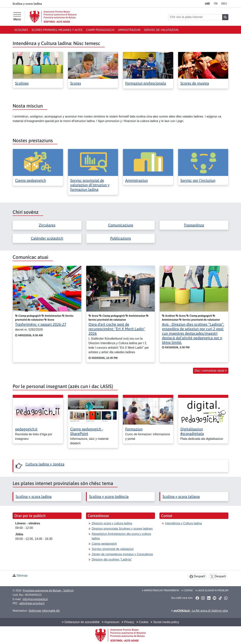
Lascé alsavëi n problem (212, 590)
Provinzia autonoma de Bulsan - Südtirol (48, 590)
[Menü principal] (17, 17)
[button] (197, 598)
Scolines (21, 30)
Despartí (197, 576)
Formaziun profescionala (146, 83)
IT (216, 3)
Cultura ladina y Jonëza (45, 464)
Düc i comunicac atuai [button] (211, 371)
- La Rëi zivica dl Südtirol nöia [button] (199, 611)
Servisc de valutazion (161, 30)
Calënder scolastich (47, 238)
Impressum (111, 622)
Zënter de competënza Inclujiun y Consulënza (122, 554)
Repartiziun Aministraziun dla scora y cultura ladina (121, 536)
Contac (187, 590)
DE (224, 3)
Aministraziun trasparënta (161, 590)
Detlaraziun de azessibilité (81, 622)
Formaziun (134, 429)
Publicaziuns (120, 238)
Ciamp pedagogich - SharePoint (87, 431)
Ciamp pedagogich (100, 30)
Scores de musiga (195, 83)
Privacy (128, 622)
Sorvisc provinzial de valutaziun (113, 549)
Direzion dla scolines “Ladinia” (112, 560)
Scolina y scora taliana (181, 496)
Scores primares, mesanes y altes (57, 30)
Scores (76, 83)
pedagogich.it (26, 429)
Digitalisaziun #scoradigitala (192, 431)
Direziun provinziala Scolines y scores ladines (122, 529)
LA (207, 3)
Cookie (142, 622)
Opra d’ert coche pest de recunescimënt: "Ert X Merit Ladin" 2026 (117, 329)
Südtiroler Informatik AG (44, 611)
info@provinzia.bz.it (35, 599)
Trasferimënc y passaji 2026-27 (41, 324)
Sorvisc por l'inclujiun (198, 180)
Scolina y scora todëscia (109, 496)
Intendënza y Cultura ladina (183, 523)
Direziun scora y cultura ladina (112, 523)
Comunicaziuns (121, 225)
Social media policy (165, 622)
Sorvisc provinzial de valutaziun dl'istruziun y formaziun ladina (90, 185)
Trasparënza (194, 225)
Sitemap (22, 576)
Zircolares (47, 225)
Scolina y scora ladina (34, 496)
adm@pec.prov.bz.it (32, 603)
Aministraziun (129, 30)
